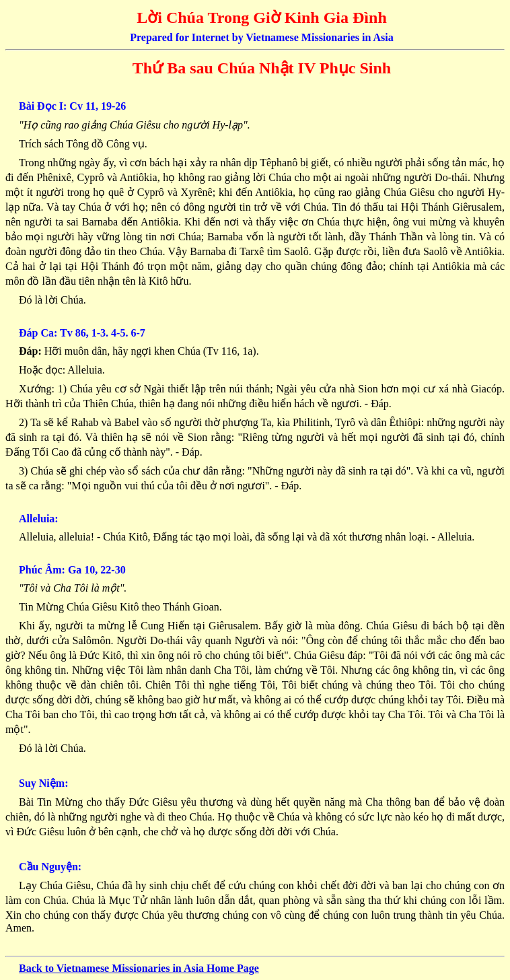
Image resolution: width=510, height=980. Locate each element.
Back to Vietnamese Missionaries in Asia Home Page (139, 968)
